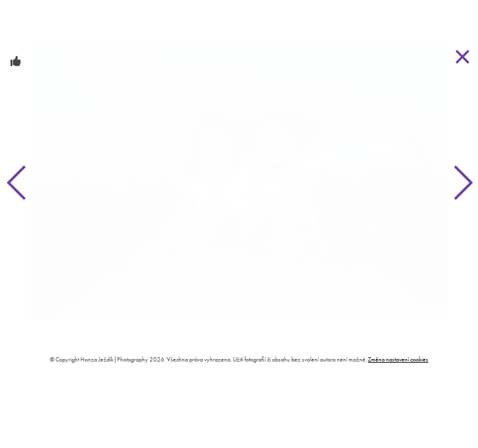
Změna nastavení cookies (398, 359)
